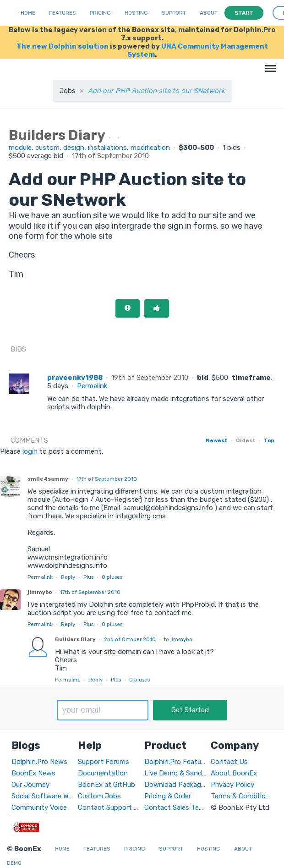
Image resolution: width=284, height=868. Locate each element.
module (20, 148)
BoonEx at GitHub (106, 785)
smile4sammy (48, 479)
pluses (112, 577)
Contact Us (229, 762)
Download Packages (176, 785)
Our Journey (30, 785)
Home (28, 13)
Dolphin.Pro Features (177, 762)
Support (174, 13)
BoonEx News (33, 773)
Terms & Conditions (242, 796)
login (30, 451)
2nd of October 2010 (130, 639)
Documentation (103, 773)
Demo (14, 863)
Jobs (68, 91)
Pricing (100, 13)
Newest (217, 440)
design (74, 148)
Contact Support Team (115, 808)
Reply (68, 577)
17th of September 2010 (107, 479)
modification (150, 148)
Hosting (136, 13)
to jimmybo (178, 639)
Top (269, 440)
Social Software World (46, 796)
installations (107, 148)
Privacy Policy (232, 785)
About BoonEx (234, 773)
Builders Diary (75, 639)
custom (47, 148)
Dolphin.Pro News (39, 762)
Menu (269, 64)
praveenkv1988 (75, 378)
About (209, 13)
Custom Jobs (99, 796)
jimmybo (40, 592)
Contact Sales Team (176, 808)
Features (63, 13)
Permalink (92, 386)
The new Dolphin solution (63, 46)
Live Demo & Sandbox (179, 773)
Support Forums (104, 762)
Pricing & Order (168, 796)
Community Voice (39, 808)
